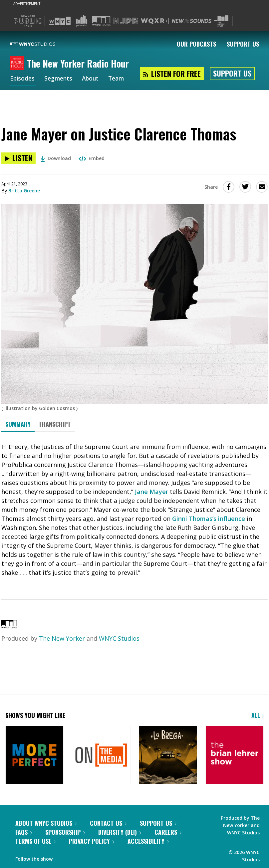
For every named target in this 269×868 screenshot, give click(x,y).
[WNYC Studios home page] (41, 44)
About (93, 79)
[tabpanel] (134, 510)
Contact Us (108, 823)
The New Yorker (62, 638)
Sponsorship (65, 832)
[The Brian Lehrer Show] (235, 756)
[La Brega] (168, 756)
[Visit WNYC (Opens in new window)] (60, 21)
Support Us (243, 44)
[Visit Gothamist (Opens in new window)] (82, 21)
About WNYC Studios (46, 823)
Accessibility (148, 841)
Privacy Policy (92, 841)
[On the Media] (101, 756)
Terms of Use (35, 841)
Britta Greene (24, 191)
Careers (168, 832)
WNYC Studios (119, 638)
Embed (92, 158)
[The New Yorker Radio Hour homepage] (18, 64)
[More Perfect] (34, 756)
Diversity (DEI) (120, 832)
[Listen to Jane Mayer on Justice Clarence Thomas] (18, 158)
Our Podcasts (196, 44)
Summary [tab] (18, 424)
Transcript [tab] (55, 424)
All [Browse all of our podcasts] (258, 715)
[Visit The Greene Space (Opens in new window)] (221, 21)
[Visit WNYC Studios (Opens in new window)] (101, 21)
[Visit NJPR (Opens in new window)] (126, 21)
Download (56, 158)
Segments (60, 79)
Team (120, 79)
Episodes (23, 79)
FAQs (24, 832)
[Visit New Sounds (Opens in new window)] (192, 21)
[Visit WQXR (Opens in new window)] (155, 21)
